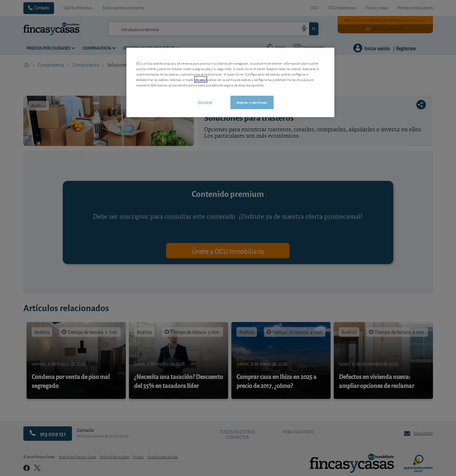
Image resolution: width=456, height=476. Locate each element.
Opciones (205, 102)
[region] (230, 82)
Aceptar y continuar (252, 102)
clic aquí (201, 79)
